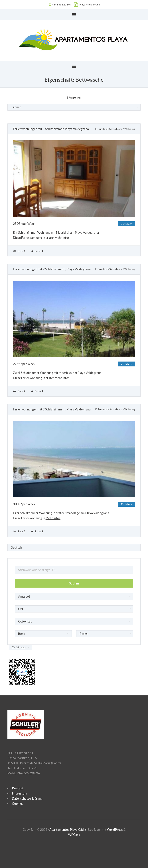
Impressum (20, 793)
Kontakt (18, 788)
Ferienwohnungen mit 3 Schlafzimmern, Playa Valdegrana (52, 409)
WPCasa (74, 835)
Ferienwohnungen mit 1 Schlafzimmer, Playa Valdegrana (51, 129)
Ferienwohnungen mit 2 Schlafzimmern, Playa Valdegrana (52, 269)
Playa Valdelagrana (90, 5)
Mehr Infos (62, 238)
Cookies (18, 804)
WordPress (115, 830)
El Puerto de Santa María (109, 129)
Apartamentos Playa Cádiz (68, 830)
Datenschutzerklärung (27, 798)
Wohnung (130, 129)
